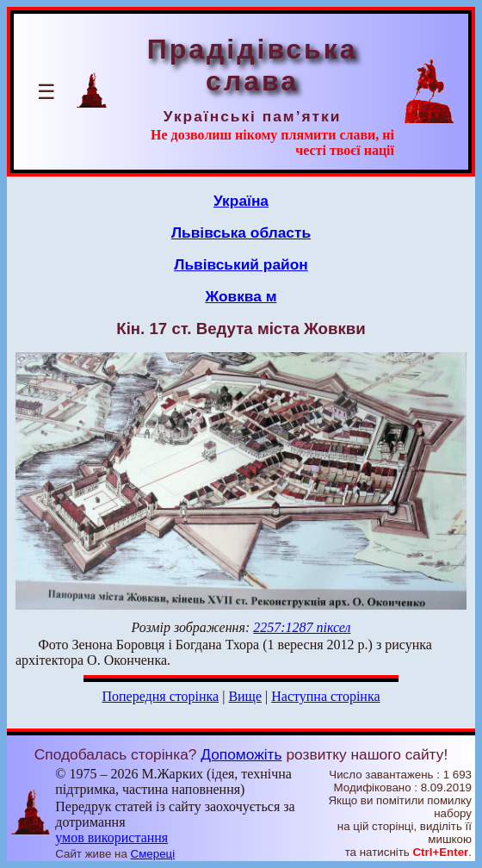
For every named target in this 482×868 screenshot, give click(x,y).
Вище (245, 696)
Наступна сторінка (325, 696)
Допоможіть (241, 754)
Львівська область (241, 232)
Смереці (153, 854)
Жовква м (241, 296)
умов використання (111, 837)
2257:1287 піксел (302, 627)
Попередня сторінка (160, 696)
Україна (241, 201)
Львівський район (241, 264)
